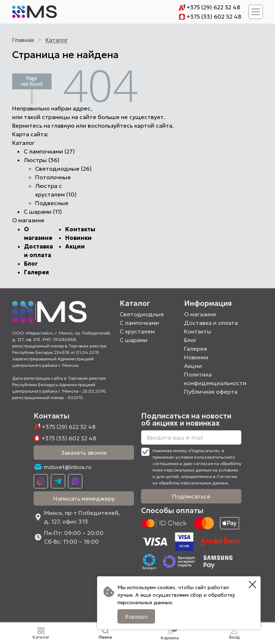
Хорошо (135, 616)
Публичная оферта (211, 392)
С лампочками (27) (49, 151)
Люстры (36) (42, 160)
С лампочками (139, 323)
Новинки (78, 238)
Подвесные (52, 203)
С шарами (134, 340)
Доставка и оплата (211, 323)
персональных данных (144, 602)
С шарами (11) (43, 212)
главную (63, 126)
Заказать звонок (84, 453)
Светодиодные (142, 314)
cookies (165, 587)
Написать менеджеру (84, 498)
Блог (31, 264)
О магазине (200, 314)
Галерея (37, 272)
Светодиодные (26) (63, 169)
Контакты (80, 229)
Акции (75, 246)
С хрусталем (137, 331)
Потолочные (53, 177)
